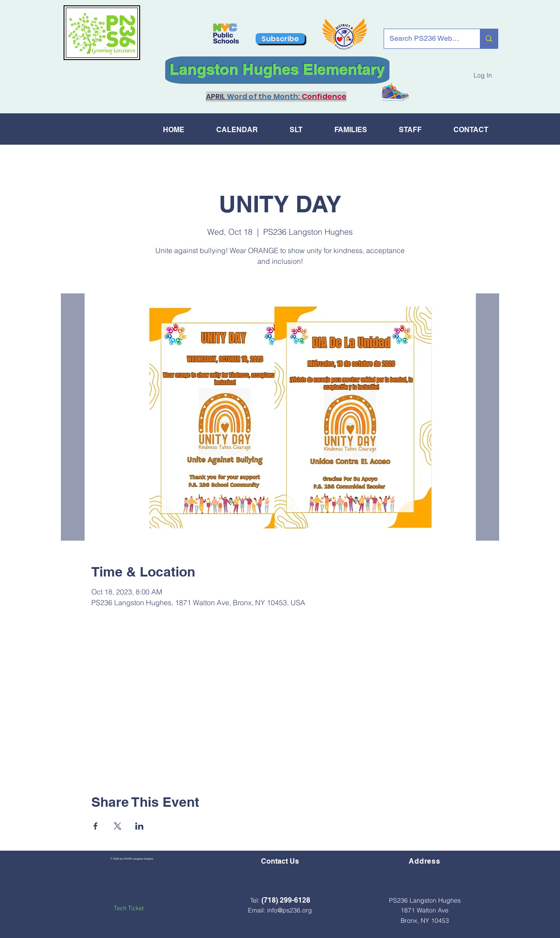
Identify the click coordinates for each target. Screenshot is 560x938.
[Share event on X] (118, 826)
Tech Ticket (129, 909)
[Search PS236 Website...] (425, 39)
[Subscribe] (280, 39)
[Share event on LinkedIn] (139, 826)
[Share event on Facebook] (96, 826)
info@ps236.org (290, 910)
